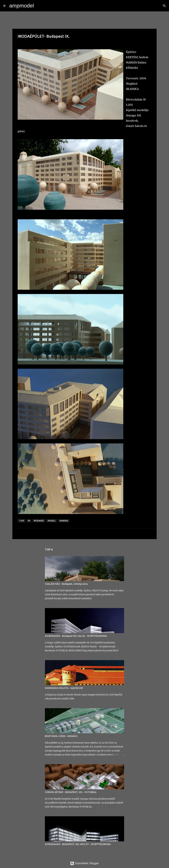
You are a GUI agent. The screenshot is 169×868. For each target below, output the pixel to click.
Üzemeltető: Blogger (84, 863)
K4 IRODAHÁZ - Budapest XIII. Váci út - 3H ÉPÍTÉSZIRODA (76, 636)
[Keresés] (38, 6)
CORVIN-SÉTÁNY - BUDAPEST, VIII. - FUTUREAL (71, 792)
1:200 (22, 521)
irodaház (39, 521)
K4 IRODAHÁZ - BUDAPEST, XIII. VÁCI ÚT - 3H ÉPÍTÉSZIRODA (78, 844)
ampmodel (22, 6)
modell (52, 521)
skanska (64, 521)
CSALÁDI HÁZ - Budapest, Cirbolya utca (66, 584)
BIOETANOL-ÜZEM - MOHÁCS (61, 736)
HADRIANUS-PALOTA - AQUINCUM (64, 688)
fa (29, 521)
